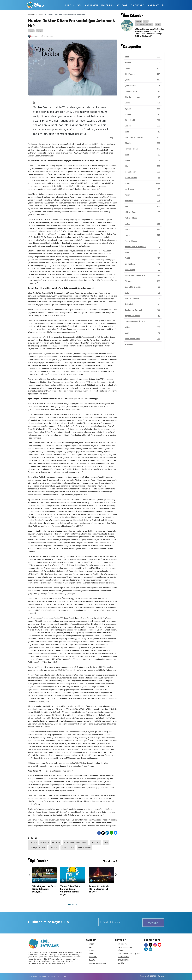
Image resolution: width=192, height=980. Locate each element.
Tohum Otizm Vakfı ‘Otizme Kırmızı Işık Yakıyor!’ (99, 885)
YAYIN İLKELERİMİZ (125, 945)
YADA (158, 25)
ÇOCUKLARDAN (91, 5)
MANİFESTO (122, 941)
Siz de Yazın (160, 975)
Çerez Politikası (132, 975)
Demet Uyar (57, 842)
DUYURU (92, 957)
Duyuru (138, 21)
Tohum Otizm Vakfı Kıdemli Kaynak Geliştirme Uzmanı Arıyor (70, 887)
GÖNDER (153, 918)
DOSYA (92, 948)
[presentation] (30, 872)
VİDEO (91, 951)
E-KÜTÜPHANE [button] (136, 5)
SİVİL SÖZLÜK (123, 957)
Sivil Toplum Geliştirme (144, 25)
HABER (91, 941)
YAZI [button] (78, 5)
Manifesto (150, 975)
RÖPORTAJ (93, 954)
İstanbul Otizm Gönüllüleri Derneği (78, 842)
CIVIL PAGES (153, 5)
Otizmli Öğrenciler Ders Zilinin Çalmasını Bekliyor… (44, 885)
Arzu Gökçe (33, 842)
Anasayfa (32, 15)
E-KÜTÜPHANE (123, 954)
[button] (68, 901)
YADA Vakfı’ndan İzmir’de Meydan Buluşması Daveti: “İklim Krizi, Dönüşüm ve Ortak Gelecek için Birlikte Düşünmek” (149, 33)
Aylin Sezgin (45, 842)
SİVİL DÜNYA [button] (106, 5)
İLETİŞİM (121, 960)
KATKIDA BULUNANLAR (98, 960)
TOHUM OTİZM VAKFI (87, 845)
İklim (146, 21)
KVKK (142, 975)
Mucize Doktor (98, 842)
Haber (40, 15)
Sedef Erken (55, 845)
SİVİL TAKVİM (121, 5)
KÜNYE (120, 948)
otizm (109, 842)
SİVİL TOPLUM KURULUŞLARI (129, 951)
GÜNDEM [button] (67, 5)
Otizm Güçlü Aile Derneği (38, 845)
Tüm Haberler (109, 857)
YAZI (91, 945)
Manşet (40, 31)
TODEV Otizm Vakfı (69, 845)
